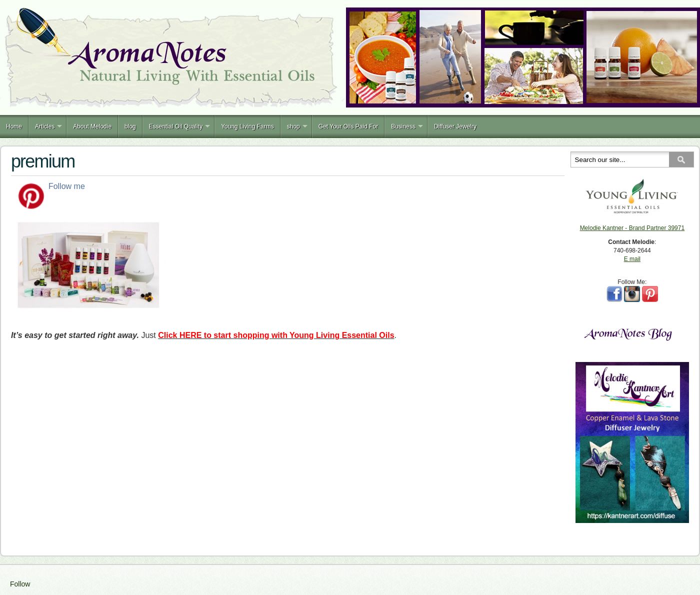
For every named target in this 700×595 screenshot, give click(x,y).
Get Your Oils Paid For (348, 126)
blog (130, 126)
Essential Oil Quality (176, 126)
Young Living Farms (247, 126)
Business (403, 126)
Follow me (67, 186)
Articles (45, 126)
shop (293, 126)
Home (14, 126)
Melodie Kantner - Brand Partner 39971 (632, 228)
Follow (20, 584)
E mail (632, 259)
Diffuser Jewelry (455, 126)
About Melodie (92, 126)
